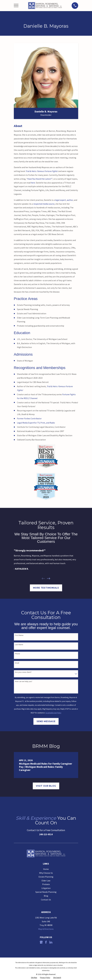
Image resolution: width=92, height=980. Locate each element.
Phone (18, 654)
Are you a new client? (23, 672)
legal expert (60, 200)
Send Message (46, 721)
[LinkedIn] (51, 942)
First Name (19, 635)
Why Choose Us (46, 873)
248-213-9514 (46, 834)
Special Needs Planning (46, 892)
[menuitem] (34, 978)
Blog (46, 896)
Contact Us (46, 900)
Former (21, 418)
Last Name (19, 645)
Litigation (46, 888)
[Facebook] (46, 942)
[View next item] (49, 578)
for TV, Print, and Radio (44, 423)
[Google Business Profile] (41, 942)
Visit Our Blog (46, 786)
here (33, 183)
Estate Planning (46, 877)
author (70, 200)
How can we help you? (24, 681)
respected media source (44, 204)
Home (46, 869)
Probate (46, 884)
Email (17, 663)
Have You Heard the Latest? (40, 179)
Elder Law (46, 881)
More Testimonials (46, 588)
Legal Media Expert (26, 423)
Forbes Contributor (33, 418)
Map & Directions (46, 929)
